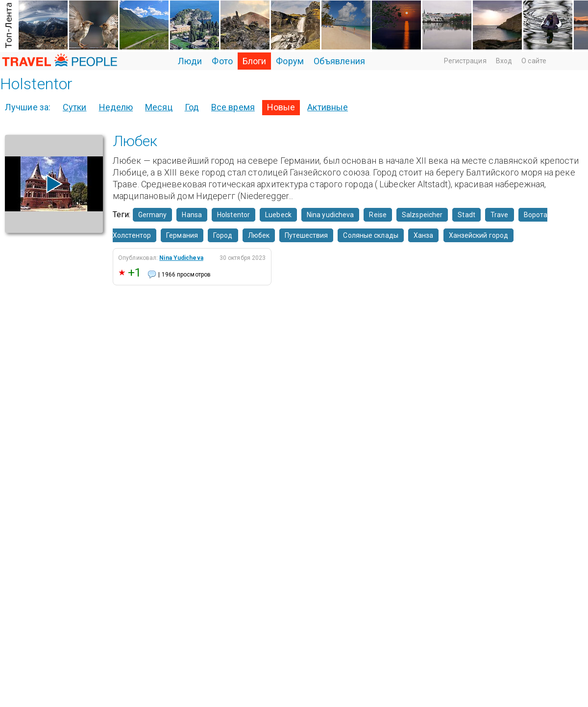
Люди (190, 61)
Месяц (159, 107)
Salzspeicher (422, 215)
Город (223, 235)
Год (192, 107)
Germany (153, 215)
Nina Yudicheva (181, 258)
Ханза (424, 235)
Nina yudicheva (330, 215)
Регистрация (465, 61)
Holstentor (233, 215)
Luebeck (278, 215)
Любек (135, 141)
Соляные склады (370, 235)
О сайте (534, 61)
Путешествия (306, 235)
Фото (222, 61)
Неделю (116, 107)
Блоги (255, 61)
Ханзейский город (479, 235)
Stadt (466, 215)
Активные (328, 107)
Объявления (339, 61)
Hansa (192, 215)
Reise (378, 215)
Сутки (75, 107)
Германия (182, 235)
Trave (500, 215)
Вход (504, 61)
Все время (233, 107)
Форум (290, 61)
